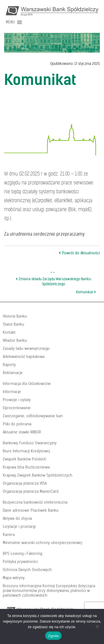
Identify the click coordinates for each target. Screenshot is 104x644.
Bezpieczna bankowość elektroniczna (35, 502)
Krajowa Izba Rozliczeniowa (26, 467)
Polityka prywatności (20, 562)
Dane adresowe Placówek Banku (31, 510)
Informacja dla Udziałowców (27, 384)
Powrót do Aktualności (79, 253)
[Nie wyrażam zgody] (97, 626)
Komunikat (86, 292)
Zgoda (53, 636)
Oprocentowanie (17, 408)
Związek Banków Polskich (25, 459)
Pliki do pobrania (17, 424)
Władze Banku (15, 340)
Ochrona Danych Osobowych (27, 570)
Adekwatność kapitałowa (24, 357)
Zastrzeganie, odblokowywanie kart (33, 416)
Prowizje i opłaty (17, 400)
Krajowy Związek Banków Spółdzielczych (38, 475)
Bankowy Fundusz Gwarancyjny (30, 443)
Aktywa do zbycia (17, 518)
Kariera (9, 535)
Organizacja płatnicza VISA (25, 483)
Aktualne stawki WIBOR (22, 432)
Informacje (12, 392)
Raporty (9, 365)
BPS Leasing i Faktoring (22, 553)
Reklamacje (13, 373)
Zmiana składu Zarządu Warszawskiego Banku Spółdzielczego (53, 282)
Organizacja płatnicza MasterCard (31, 491)
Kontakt (9, 332)
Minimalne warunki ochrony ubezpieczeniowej (42, 543)
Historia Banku (15, 316)
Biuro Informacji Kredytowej (26, 451)
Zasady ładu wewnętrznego (26, 348)
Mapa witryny (14, 578)
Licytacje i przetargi (19, 526)
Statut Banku (13, 324)
